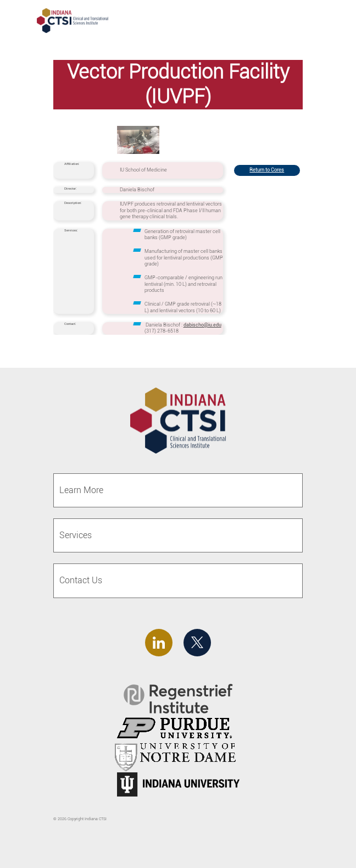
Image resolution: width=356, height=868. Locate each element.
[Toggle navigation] (327, 22)
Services (76, 535)
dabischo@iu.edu (202, 325)
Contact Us (81, 580)
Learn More (81, 490)
